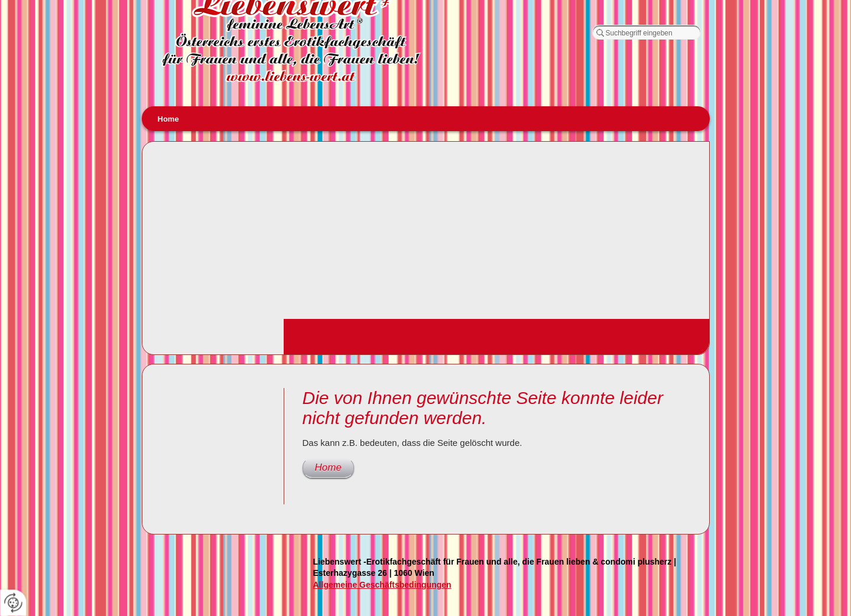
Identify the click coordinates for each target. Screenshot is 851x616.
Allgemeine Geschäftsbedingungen (382, 585)
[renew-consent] (13, 603)
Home (168, 119)
